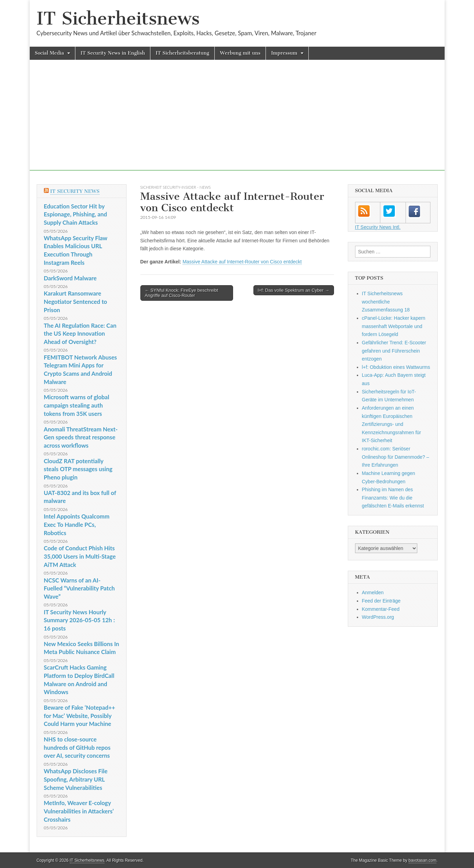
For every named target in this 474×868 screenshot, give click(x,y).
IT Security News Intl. (378, 227)
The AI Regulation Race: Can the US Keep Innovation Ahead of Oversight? (80, 334)
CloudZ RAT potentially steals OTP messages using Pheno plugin (78, 469)
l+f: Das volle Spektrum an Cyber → (294, 290)
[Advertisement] (237, 122)
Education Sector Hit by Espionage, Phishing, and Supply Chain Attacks (76, 214)
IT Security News (75, 191)
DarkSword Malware (70, 278)
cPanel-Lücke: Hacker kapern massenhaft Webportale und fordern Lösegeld (394, 326)
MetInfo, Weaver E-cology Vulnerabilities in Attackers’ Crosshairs (79, 811)
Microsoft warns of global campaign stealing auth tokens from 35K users (77, 405)
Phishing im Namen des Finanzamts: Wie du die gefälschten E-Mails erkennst (393, 498)
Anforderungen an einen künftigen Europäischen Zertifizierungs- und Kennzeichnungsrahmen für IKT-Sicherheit (392, 424)
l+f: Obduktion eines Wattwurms (396, 367)
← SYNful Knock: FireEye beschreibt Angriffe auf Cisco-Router (182, 293)
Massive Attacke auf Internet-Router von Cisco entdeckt (242, 262)
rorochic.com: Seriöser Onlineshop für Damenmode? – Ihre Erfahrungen (396, 457)
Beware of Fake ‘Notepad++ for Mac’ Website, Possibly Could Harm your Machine (80, 716)
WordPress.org (378, 617)
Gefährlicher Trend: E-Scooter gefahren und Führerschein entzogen (394, 351)
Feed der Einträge (381, 601)
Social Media (50, 53)
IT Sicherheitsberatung (182, 53)
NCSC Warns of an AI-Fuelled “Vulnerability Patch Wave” (79, 588)
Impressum (284, 53)
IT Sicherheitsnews (118, 18)
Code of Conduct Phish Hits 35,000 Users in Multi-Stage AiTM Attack (80, 556)
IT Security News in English (113, 53)
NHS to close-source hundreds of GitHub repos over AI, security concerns (77, 747)
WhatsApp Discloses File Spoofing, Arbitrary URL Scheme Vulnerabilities (76, 779)
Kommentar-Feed (381, 609)
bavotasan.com (423, 860)
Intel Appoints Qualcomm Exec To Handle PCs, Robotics (77, 524)
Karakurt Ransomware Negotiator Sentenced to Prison (76, 301)
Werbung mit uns (240, 53)
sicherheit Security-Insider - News (176, 187)
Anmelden (373, 592)
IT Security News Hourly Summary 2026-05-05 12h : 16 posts (80, 620)
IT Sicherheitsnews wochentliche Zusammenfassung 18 (386, 302)
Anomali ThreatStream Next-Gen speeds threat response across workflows (81, 437)
